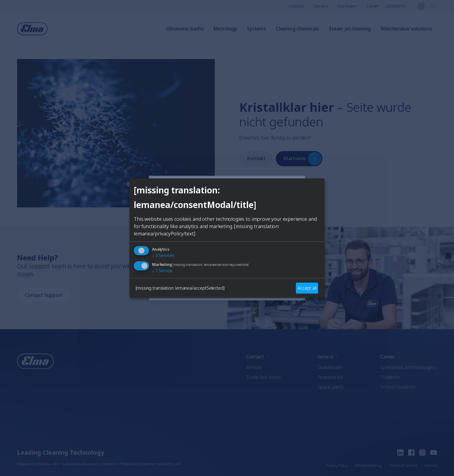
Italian (264, 263)
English (171, 263)
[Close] (156, 192)
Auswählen (227, 285)
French (235, 263)
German (203, 263)
